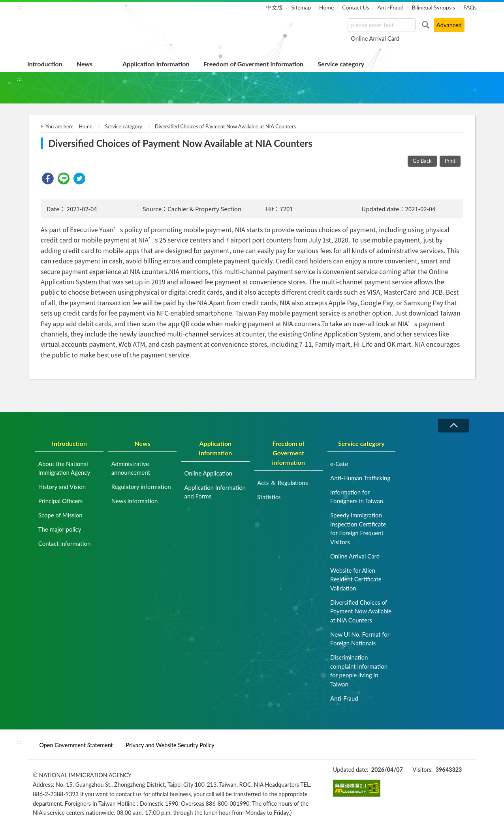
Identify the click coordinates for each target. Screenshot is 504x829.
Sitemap (301, 7)
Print (450, 161)
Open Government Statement (76, 745)
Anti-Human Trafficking (360, 478)
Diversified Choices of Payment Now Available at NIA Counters (225, 126)
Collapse (453, 426)
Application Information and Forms (215, 492)
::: (19, 7)
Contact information (65, 543)
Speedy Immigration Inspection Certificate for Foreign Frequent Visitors (358, 528)
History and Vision (62, 487)
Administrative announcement (131, 468)
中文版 (275, 7)
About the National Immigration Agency (64, 468)
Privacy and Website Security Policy (170, 745)
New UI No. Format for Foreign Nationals (360, 639)
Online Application (208, 473)
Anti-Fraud (390, 7)
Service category (341, 64)
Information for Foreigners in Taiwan (357, 497)
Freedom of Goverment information (254, 64)
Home (326, 7)
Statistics (269, 497)
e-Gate (339, 464)
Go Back (422, 161)
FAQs (470, 7)
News (85, 64)
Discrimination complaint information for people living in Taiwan (359, 671)
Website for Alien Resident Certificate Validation (356, 579)
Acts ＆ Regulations (282, 483)
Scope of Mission (60, 515)
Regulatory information (141, 487)
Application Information (156, 64)
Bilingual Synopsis (433, 7)
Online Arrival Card (375, 38)
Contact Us (355, 7)
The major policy (60, 529)
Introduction (45, 64)
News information (135, 501)
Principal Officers (60, 501)
